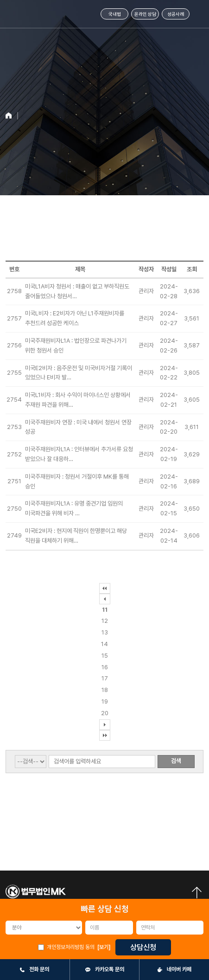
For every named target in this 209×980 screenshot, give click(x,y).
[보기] (104, 947)
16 (105, 667)
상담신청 (143, 947)
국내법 (115, 14)
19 (105, 701)
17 (105, 678)
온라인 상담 (145, 14)
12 (105, 621)
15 (105, 656)
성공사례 (176, 14)
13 (105, 632)
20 (105, 713)
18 (105, 690)
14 (104, 644)
